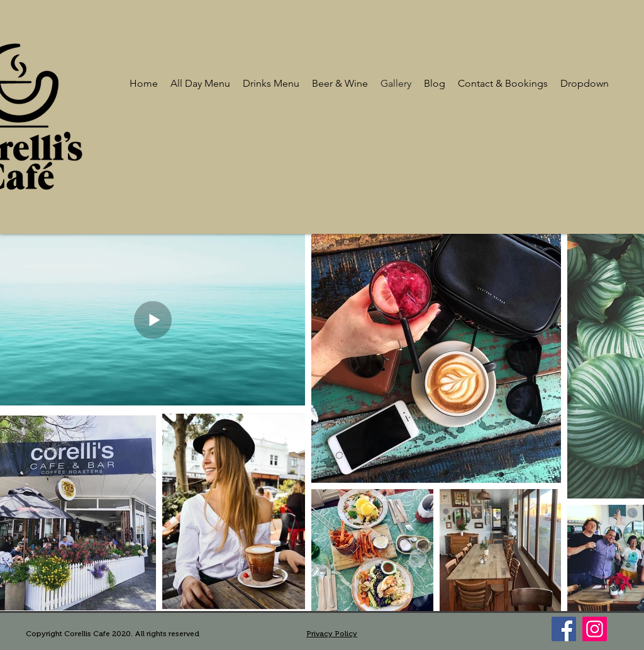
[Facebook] (564, 629)
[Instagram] (595, 629)
